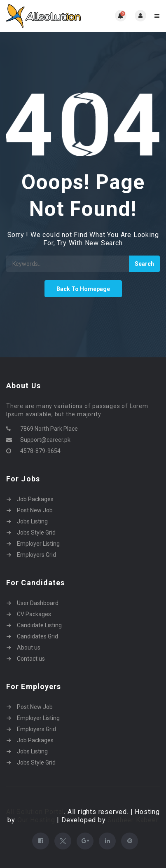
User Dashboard (38, 603)
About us (29, 647)
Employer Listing (38, 544)
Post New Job (35, 510)
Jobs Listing (32, 521)
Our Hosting (36, 820)
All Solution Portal (35, 812)
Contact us (31, 659)
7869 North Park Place (49, 429)
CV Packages (34, 614)
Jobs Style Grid (36, 533)
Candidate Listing (39, 625)
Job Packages (35, 499)
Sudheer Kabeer (133, 820)
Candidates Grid (37, 636)
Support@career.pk (45, 440)
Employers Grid (36, 555)
